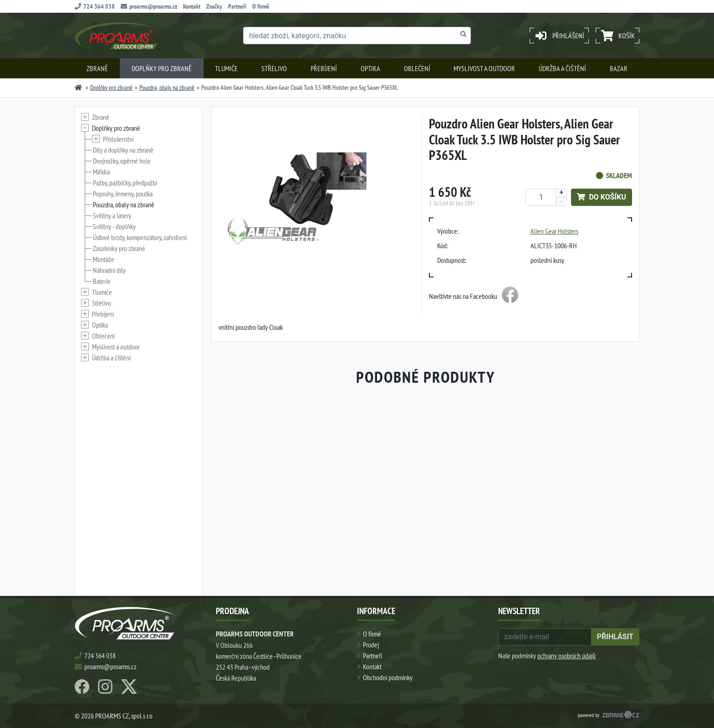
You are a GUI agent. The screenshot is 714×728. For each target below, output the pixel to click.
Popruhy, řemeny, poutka (123, 194)
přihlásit (615, 637)
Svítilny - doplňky (114, 226)
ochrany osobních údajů (566, 656)
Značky (214, 6)
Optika (370, 68)
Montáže (104, 259)
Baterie (102, 281)
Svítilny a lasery (112, 215)
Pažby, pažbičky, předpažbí (125, 183)
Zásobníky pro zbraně (119, 248)
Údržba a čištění (562, 68)
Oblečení (417, 68)
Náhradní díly (109, 270)
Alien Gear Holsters (554, 231)
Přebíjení (324, 68)
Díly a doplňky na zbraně (123, 150)
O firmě (261, 6)
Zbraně (97, 68)
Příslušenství (118, 139)
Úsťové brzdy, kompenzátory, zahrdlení (140, 237)
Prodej (371, 645)
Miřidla (101, 172)
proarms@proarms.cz (149, 6)
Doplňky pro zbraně (162, 68)
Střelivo (274, 68)
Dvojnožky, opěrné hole (122, 161)
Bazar (619, 68)
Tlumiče (226, 68)
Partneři (237, 6)
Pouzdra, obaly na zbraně (167, 87)
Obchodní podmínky (388, 677)
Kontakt (192, 6)
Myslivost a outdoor (484, 68)
